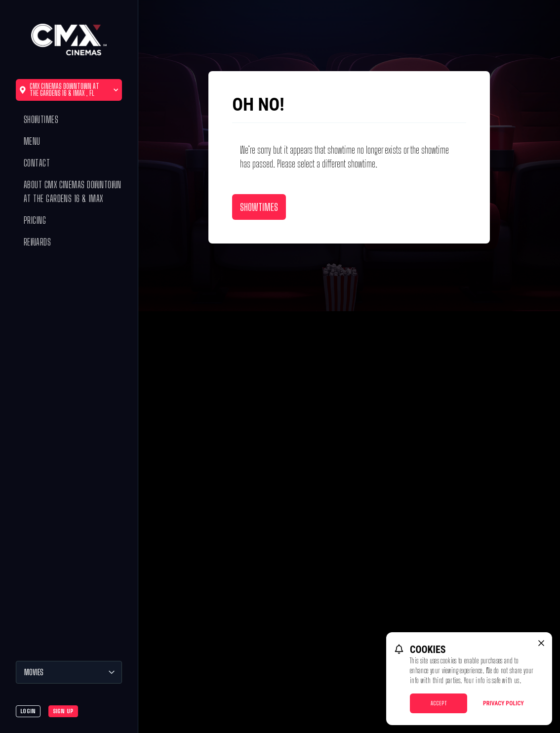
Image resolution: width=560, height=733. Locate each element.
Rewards (37, 242)
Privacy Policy (503, 703)
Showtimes (41, 120)
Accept (439, 703)
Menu (32, 141)
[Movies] (69, 672)
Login (28, 711)
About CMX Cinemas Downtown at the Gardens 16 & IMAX (73, 192)
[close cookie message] (541, 643)
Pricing (35, 220)
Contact (37, 163)
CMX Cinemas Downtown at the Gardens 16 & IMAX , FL (69, 90)
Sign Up (63, 711)
